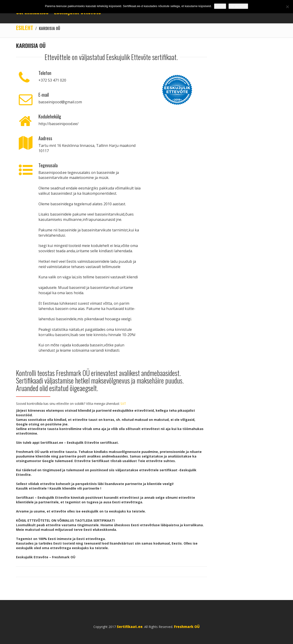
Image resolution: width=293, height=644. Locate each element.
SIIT (123, 404)
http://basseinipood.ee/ (58, 124)
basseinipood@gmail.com (60, 102)
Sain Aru (220, 6)
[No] (287, 7)
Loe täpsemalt (238, 6)
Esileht (25, 27)
